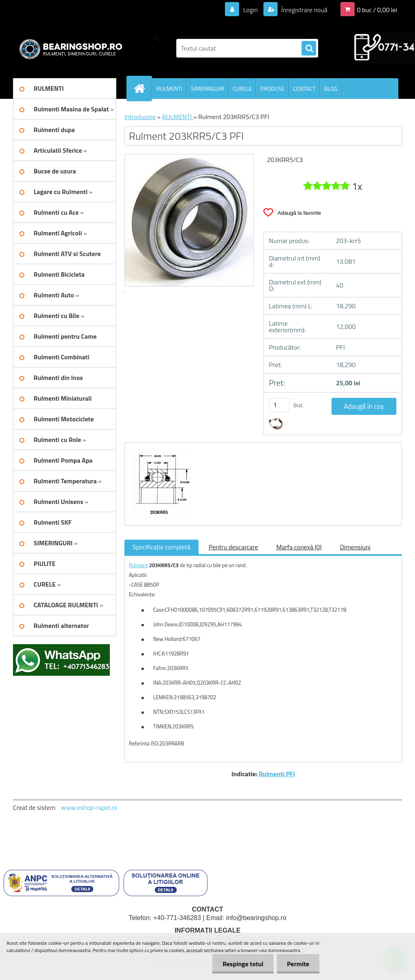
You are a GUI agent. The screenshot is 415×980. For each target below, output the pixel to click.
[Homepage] (143, 88)
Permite (298, 964)
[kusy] (279, 405)
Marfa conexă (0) (299, 547)
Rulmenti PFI (277, 774)
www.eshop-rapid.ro (89, 807)
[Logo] (69, 48)
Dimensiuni (355, 547)
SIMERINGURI (207, 89)
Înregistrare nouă (304, 10)
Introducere (140, 117)
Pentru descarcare (233, 547)
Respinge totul (243, 964)
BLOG (331, 89)
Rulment (138, 565)
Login (250, 10)
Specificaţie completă (162, 547)
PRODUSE (272, 89)
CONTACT (304, 89)
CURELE (242, 89)
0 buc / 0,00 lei (377, 10)
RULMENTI (169, 89)
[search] (309, 49)
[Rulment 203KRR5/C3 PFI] (161, 450)
